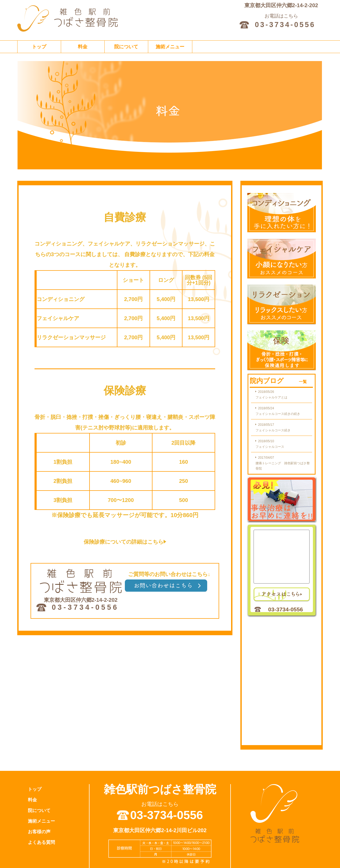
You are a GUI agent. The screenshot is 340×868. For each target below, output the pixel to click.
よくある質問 (41, 842)
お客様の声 (39, 832)
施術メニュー (170, 47)
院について (126, 47)
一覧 (303, 382)
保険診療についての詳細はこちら (125, 542)
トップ (39, 47)
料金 (83, 47)
